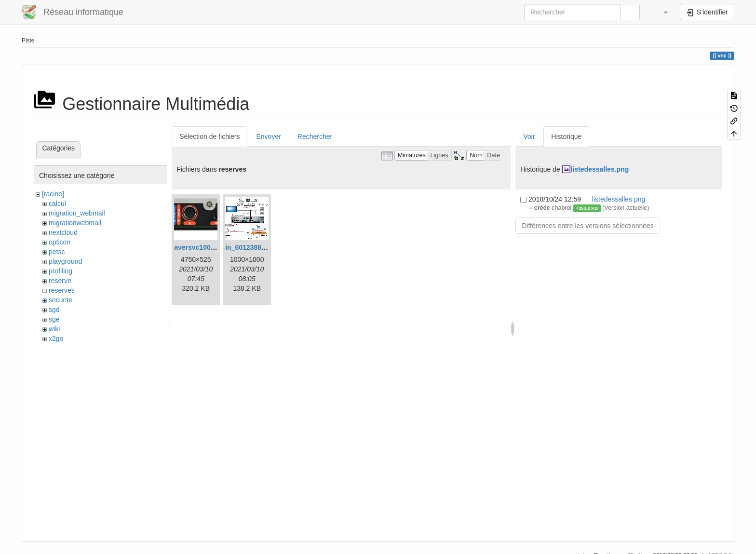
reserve (60, 281)
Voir (529, 136)
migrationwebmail (75, 223)
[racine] (53, 194)
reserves (62, 290)
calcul (57, 203)
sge (54, 319)
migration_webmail (77, 213)
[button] (661, 12)
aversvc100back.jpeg (208, 247)
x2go (56, 338)
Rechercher (315, 136)
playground (65, 261)
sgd (54, 310)
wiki (54, 329)
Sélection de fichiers (209, 136)
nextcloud (63, 232)
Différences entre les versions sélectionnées (588, 226)
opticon (60, 242)
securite (61, 300)
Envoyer (268, 136)
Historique (566, 136)
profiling (61, 271)
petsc (57, 252)
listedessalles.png (600, 169)
